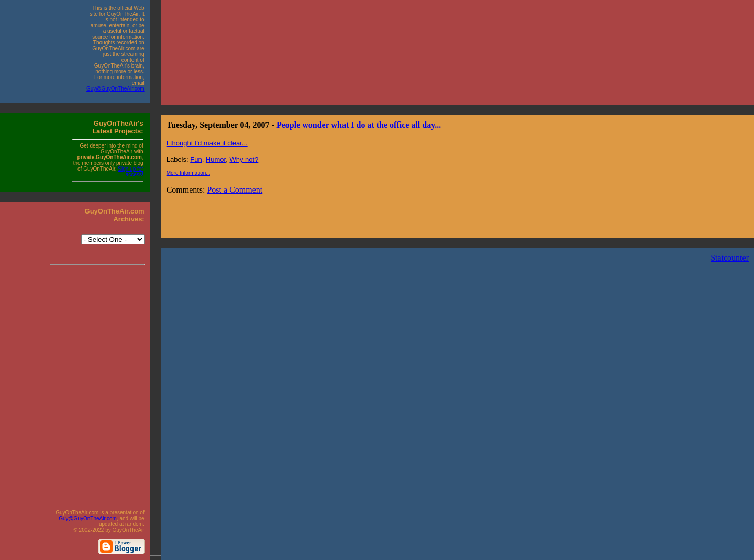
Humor (216, 159)
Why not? (244, 159)
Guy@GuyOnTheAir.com (115, 89)
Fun (196, 159)
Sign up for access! (130, 172)
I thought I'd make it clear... (207, 143)
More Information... (188, 173)
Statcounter (730, 258)
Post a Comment (235, 190)
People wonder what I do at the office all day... (359, 125)
